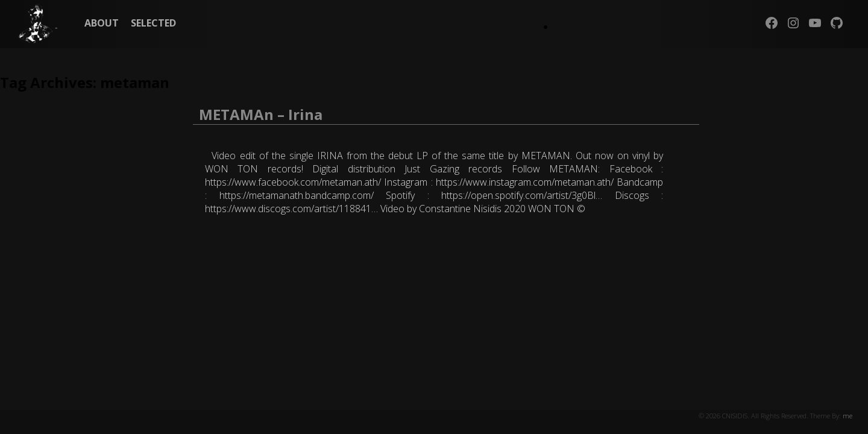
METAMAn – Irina (261, 114)
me (848, 416)
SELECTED (153, 23)
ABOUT (102, 23)
